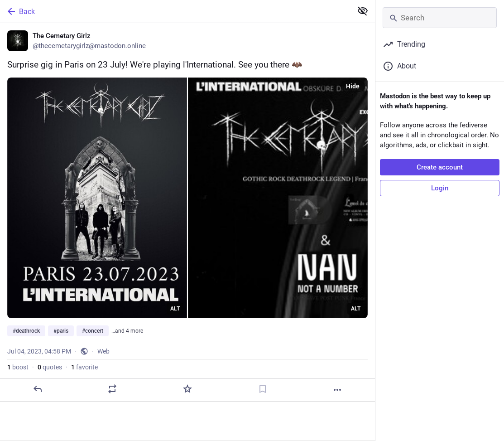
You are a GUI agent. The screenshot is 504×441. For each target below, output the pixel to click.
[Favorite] (187, 389)
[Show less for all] (363, 11)
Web (103, 351)
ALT (175, 309)
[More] (337, 390)
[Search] (440, 18)
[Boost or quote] (112, 389)
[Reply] (38, 389)
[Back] (175, 11)
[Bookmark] (263, 389)
